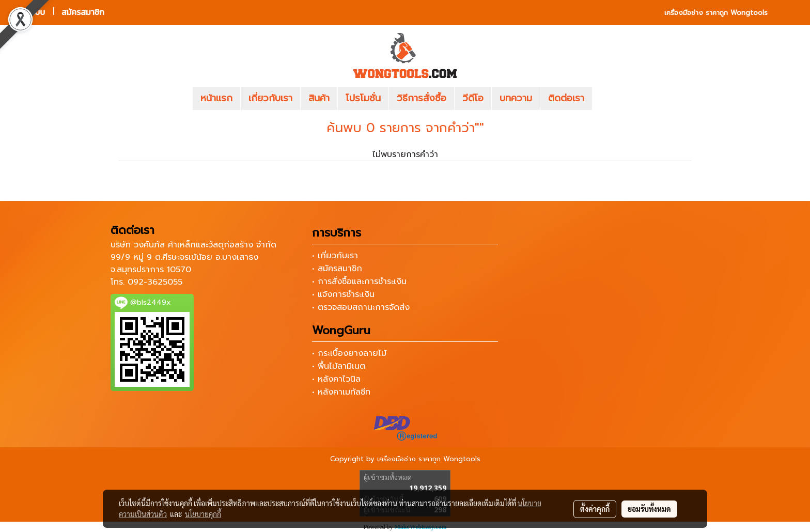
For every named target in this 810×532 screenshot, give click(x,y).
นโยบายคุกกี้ (203, 514)
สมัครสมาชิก (83, 12)
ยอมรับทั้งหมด (649, 509)
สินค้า (319, 98)
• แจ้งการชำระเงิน (343, 294)
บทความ (516, 98)
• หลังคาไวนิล (336, 379)
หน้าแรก (216, 98)
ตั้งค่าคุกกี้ (595, 509)
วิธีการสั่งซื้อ (422, 98)
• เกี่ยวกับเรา (335, 256)
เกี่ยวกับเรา (270, 98)
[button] (607, 99)
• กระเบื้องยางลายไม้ (349, 353)
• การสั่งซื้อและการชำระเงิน (359, 281)
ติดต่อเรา (566, 98)
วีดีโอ (473, 98)
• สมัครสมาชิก (337, 269)
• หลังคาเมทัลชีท (341, 392)
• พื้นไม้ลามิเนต (339, 366)
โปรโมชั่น (363, 98)
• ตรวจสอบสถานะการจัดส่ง (361, 307)
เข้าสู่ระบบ (28, 12)
